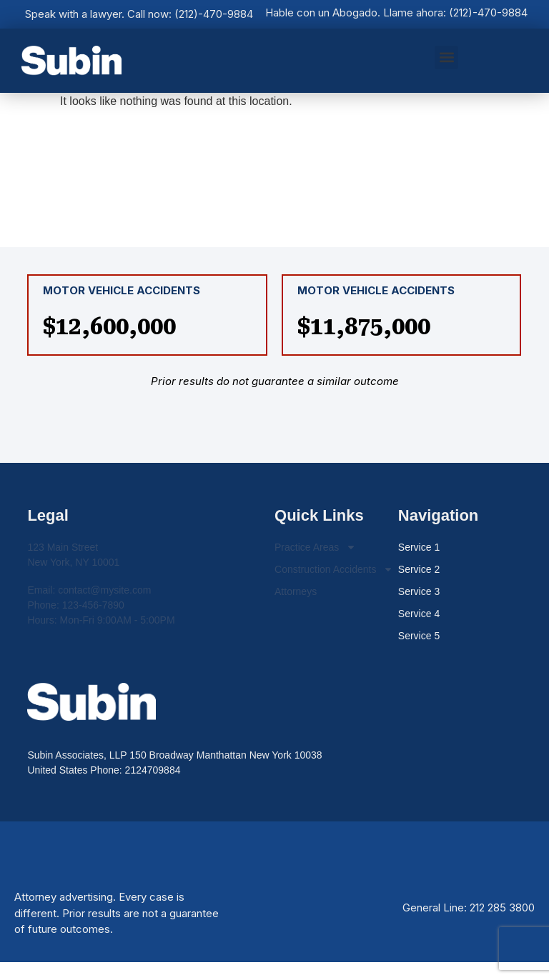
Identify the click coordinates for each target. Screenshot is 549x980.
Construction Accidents (334, 570)
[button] (446, 57)
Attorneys (296, 591)
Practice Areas (315, 547)
